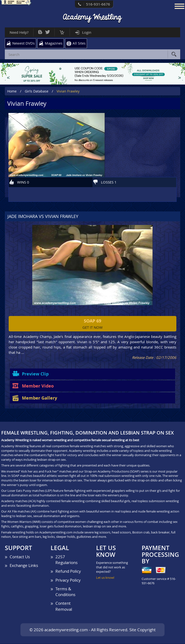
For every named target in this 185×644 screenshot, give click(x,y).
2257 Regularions (66, 560)
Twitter (48, 31)
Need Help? (19, 32)
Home (12, 91)
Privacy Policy (68, 580)
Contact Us (20, 557)
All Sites (79, 43)
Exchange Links (24, 565)
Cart (62, 31)
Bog (40, 31)
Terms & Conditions (65, 592)
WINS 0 (23, 182)
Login (87, 32)
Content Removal (64, 606)
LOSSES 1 (109, 182)
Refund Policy (68, 571)
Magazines (54, 43)
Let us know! (105, 578)
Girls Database (37, 91)
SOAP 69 (92, 321)
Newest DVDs (23, 43)
